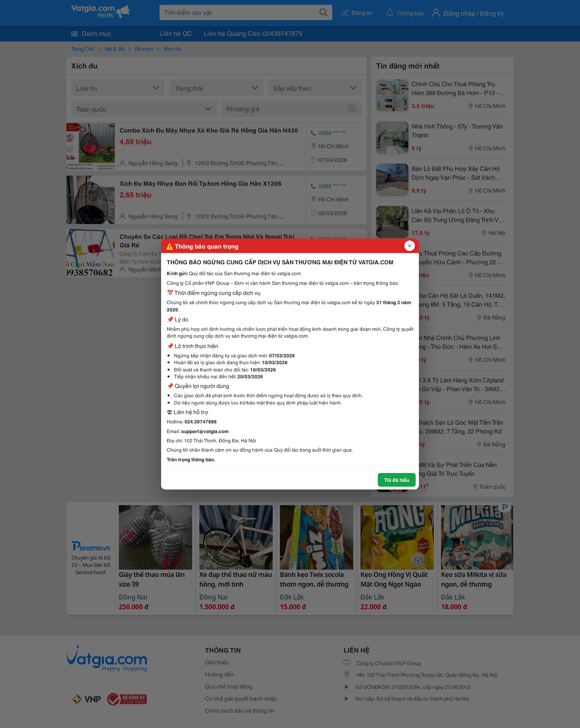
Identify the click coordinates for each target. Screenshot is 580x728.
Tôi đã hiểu (397, 480)
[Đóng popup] (410, 246)
